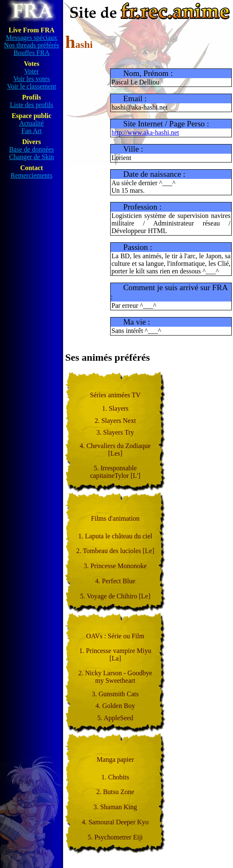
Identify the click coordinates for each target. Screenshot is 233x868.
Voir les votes (32, 79)
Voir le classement (31, 86)
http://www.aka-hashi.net (145, 132)
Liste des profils (31, 105)
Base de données (32, 149)
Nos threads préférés (32, 45)
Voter (32, 71)
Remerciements (32, 175)
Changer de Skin (32, 157)
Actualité (32, 123)
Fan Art (32, 131)
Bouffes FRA (32, 53)
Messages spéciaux (32, 38)
